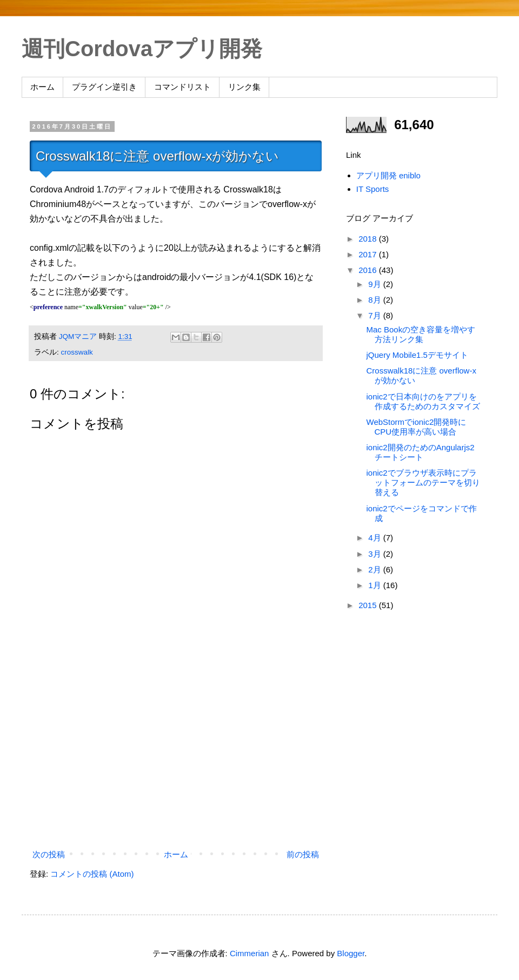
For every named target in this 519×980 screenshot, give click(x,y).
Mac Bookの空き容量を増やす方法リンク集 (421, 334)
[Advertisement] (176, 757)
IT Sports (373, 189)
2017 (369, 254)
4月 (376, 538)
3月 (376, 554)
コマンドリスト (182, 87)
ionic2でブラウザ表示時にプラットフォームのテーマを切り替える (423, 482)
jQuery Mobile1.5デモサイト (417, 355)
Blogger (351, 953)
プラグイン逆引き (104, 87)
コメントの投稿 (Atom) (92, 874)
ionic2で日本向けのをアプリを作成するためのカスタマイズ (423, 401)
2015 (369, 605)
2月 (376, 569)
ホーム (42, 87)
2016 (369, 270)
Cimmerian (249, 953)
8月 (376, 300)
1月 (376, 585)
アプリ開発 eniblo (388, 175)
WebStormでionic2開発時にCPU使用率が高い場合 (417, 427)
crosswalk (77, 352)
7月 (376, 315)
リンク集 (244, 87)
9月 (376, 284)
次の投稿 (49, 854)
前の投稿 (303, 854)
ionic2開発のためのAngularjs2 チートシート (421, 452)
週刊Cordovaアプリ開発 (142, 49)
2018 (369, 239)
